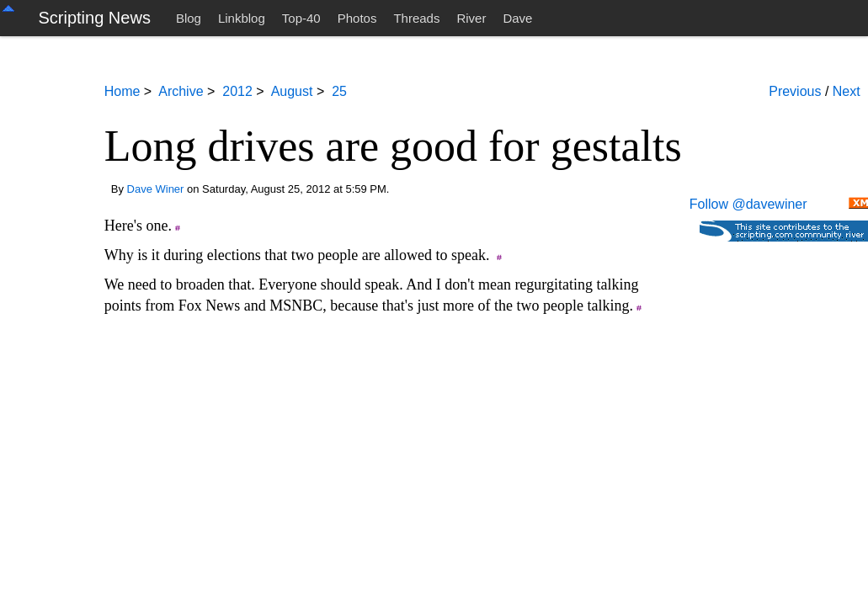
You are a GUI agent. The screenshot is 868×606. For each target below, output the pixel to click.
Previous (795, 91)
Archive (181, 91)
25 (339, 91)
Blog (189, 18)
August (292, 91)
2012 (237, 91)
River (471, 18)
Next (847, 91)
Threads (416, 18)
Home (122, 91)
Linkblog (242, 18)
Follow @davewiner (748, 204)
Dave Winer (156, 189)
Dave (517, 18)
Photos (357, 18)
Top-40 (301, 18)
